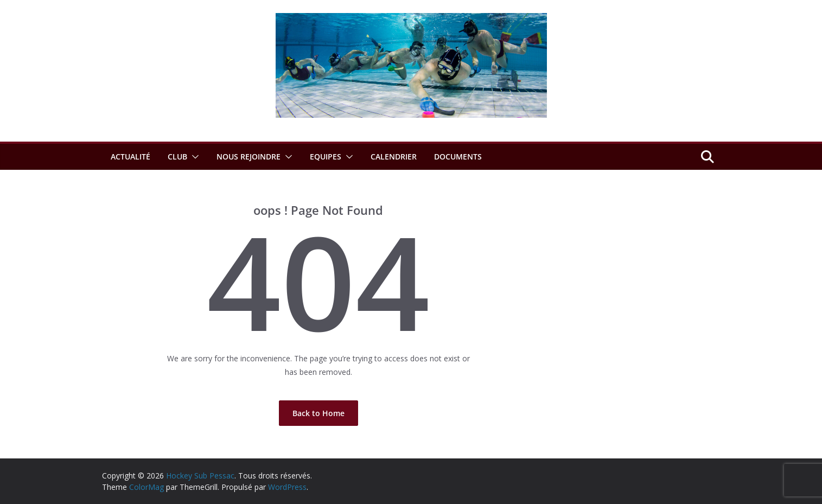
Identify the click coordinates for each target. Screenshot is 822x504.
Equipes (326, 157)
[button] (193, 157)
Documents (458, 157)
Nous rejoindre (248, 157)
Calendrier (394, 157)
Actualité (130, 157)
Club (177, 157)
